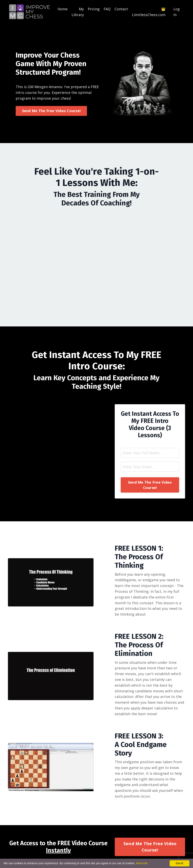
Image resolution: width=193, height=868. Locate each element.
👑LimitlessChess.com (149, 12)
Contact (121, 9)
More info (142, 863)
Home (63, 9)
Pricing (94, 9)
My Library (78, 12)
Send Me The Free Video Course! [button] (51, 111)
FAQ (107, 9)
